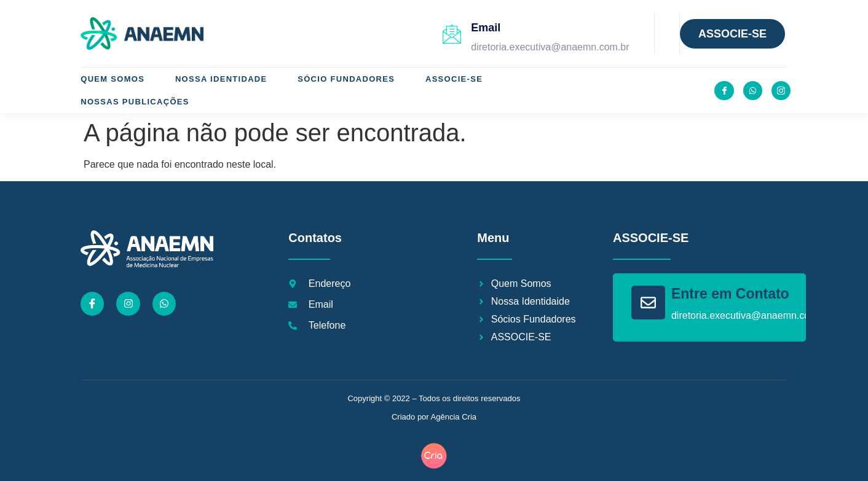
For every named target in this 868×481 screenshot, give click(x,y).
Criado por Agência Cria (434, 417)
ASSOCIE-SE (455, 79)
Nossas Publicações (135, 102)
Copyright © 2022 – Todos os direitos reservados (434, 398)
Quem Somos (112, 79)
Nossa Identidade (221, 79)
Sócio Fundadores (347, 79)
